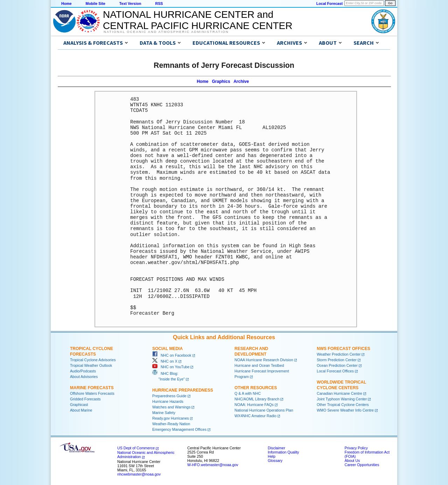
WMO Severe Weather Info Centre (345, 410)
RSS (159, 3)
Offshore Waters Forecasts (92, 393)
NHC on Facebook (172, 355)
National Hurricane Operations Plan (264, 410)
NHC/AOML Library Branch (257, 399)
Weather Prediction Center (339, 354)
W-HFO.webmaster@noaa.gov (213, 465)
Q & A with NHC (248, 393)
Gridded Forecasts (85, 399)
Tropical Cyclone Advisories (93, 360)
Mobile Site (96, 3)
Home (66, 3)
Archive (241, 81)
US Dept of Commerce (136, 448)
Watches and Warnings (171, 407)
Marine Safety (164, 413)
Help (272, 456)
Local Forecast (330, 3)
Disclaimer (276, 448)
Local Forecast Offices (335, 371)
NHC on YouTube (171, 367)
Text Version (130, 3)
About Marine (81, 410)
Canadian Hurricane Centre (339, 393)
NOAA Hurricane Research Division (264, 360)
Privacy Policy (356, 448)
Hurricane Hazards (168, 401)
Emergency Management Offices (179, 429)
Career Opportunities (362, 465)
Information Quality (283, 452)
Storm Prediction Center (337, 360)
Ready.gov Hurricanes (171, 418)
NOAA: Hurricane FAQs (254, 405)
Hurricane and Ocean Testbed (259, 365)
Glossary (275, 461)
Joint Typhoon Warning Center (342, 399)
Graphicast (79, 405)
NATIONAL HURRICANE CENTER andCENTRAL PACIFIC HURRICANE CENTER (198, 20)
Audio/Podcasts (83, 371)
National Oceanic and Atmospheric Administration (166, 32)
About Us (352, 461)
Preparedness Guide (169, 396)
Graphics (221, 81)
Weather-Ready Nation (171, 424)
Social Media (167, 349)
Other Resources (256, 388)
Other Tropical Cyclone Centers (343, 405)
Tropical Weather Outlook (91, 365)
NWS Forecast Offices (344, 349)
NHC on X (165, 361)
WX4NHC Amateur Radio (255, 416)
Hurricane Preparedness (183, 390)
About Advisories (84, 377)
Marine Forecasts (92, 388)
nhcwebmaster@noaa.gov (139, 474)
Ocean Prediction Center (337, 365)
